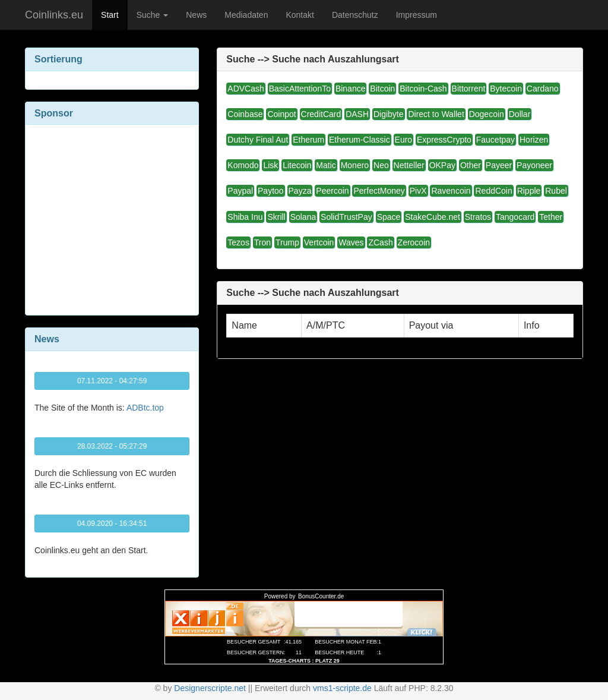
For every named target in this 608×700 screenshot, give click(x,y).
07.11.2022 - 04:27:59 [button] (112, 381)
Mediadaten (246, 15)
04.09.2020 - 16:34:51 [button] (112, 524)
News (196, 15)
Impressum (417, 15)
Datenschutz (355, 15)
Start (110, 15)
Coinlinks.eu (54, 15)
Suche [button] (153, 15)
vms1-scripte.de (342, 688)
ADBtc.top (145, 408)
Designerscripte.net (210, 688)
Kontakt (300, 15)
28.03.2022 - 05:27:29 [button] (112, 446)
